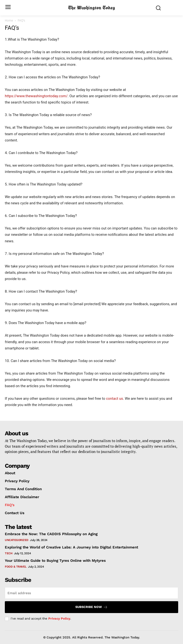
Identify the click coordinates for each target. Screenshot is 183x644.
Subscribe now (91, 607)
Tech (9, 553)
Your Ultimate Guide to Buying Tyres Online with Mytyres (55, 561)
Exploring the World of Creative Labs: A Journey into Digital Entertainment (71, 547)
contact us (114, 399)
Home (9, 20)
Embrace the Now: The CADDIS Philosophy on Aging (51, 534)
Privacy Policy (59, 618)
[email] (91, 593)
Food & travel (16, 567)
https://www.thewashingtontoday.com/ (36, 96)
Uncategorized (17, 540)
